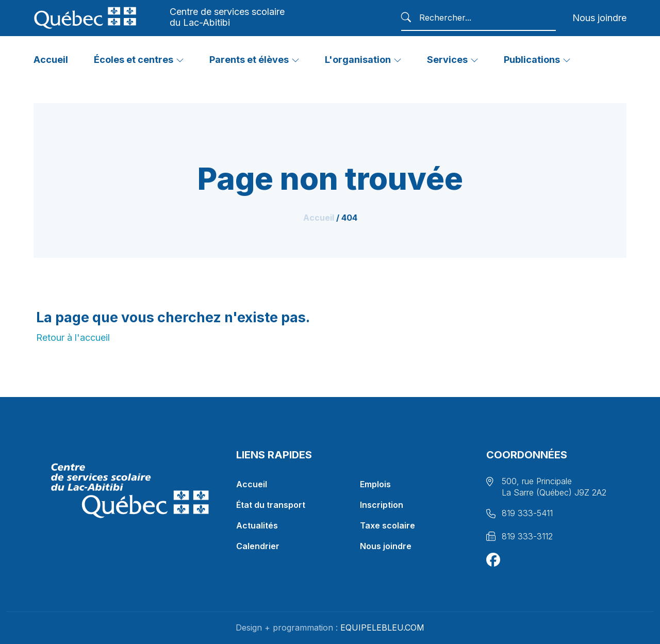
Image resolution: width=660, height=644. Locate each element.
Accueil (319, 218)
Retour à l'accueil (73, 337)
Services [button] (447, 60)
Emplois (375, 484)
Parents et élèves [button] (249, 60)
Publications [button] (532, 60)
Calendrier (258, 546)
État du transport (271, 505)
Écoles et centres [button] (134, 60)
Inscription (382, 505)
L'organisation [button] (358, 60)
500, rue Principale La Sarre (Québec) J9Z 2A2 (554, 487)
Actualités (257, 525)
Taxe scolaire (387, 525)
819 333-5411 (527, 513)
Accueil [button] (51, 60)
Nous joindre (599, 18)
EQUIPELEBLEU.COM (382, 628)
